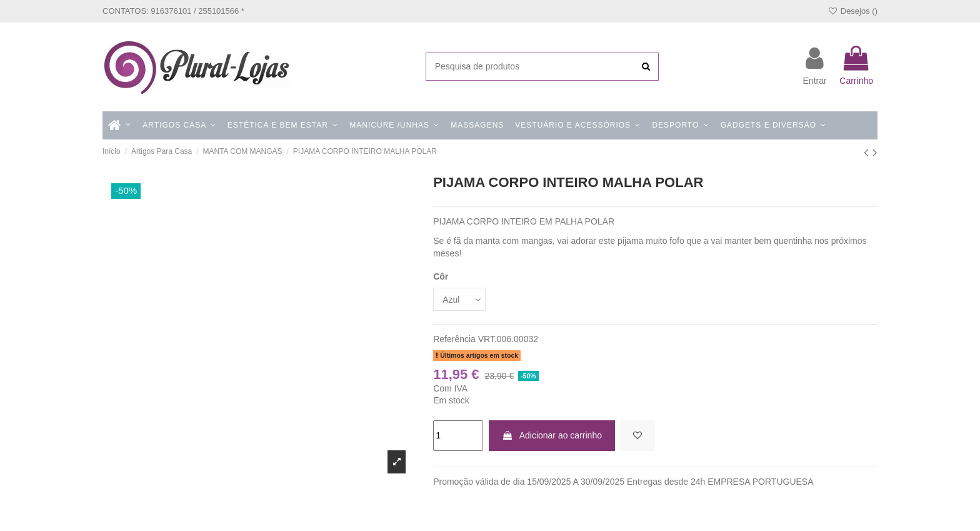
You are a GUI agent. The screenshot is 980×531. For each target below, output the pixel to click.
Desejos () (852, 11)
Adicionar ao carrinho (552, 435)
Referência (454, 339)
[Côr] (459, 299)
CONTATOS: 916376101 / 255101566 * (173, 11)
